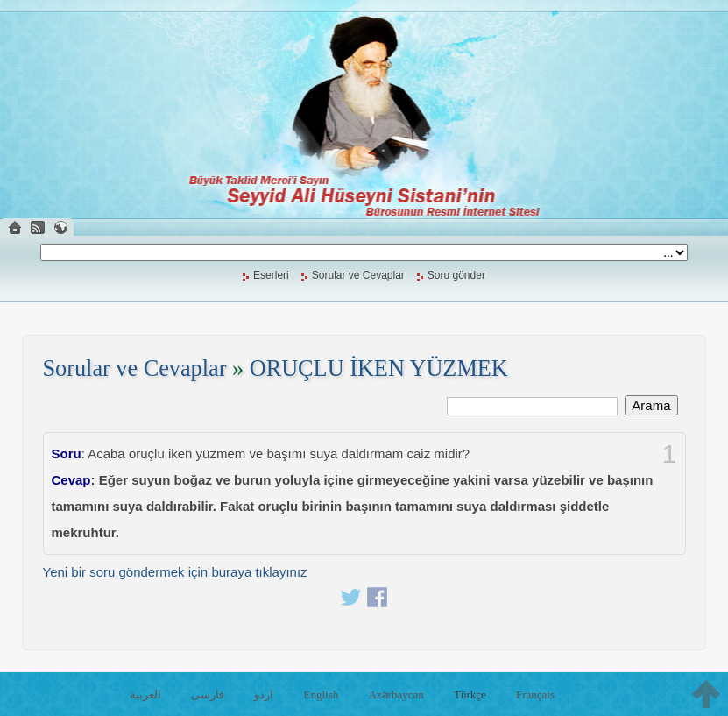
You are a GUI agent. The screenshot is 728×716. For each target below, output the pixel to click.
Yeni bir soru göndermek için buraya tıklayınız (175, 572)
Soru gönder (456, 275)
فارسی (208, 695)
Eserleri (271, 275)
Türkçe (470, 695)
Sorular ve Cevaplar (358, 275)
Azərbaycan (396, 695)
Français (535, 695)
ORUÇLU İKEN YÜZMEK (379, 369)
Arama (651, 405)
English (322, 695)
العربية (145, 695)
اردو (264, 695)
